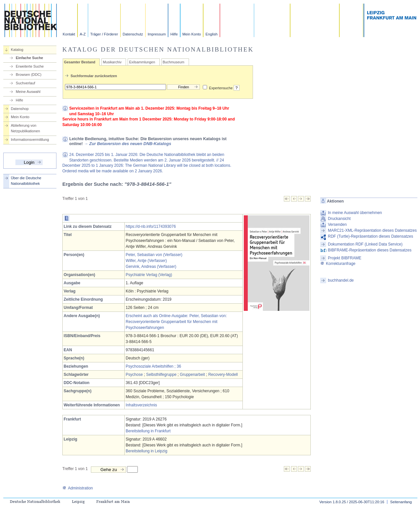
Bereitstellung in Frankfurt (148, 431)
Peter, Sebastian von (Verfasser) (154, 255)
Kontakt (69, 34)
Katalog (17, 50)
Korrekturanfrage (338, 264)
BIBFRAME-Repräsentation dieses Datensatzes (370, 250)
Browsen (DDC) (29, 75)
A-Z (83, 34)
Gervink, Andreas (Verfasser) (151, 267)
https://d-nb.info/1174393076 (151, 226)
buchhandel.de (341, 280)
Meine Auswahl (28, 92)
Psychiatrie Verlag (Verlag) (149, 275)
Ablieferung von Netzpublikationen (25, 128)
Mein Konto (192, 34)
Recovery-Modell (223, 375)
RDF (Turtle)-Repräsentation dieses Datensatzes (370, 236)
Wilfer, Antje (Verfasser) (146, 261)
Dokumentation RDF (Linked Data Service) (365, 244)
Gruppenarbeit (192, 375)
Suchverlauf (25, 83)
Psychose (134, 375)
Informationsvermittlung (30, 140)
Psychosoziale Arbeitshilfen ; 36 (153, 366)
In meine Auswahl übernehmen (355, 213)
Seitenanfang (401, 502)
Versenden (337, 225)
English (211, 34)
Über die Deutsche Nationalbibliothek (26, 181)
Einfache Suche (29, 58)
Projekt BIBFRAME (345, 258)
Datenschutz (133, 34)
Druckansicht (339, 219)
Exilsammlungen (142, 62)
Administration (78, 488)
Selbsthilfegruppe (161, 375)
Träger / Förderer (104, 34)
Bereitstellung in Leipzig (147, 451)
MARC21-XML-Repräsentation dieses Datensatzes (372, 230)
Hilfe (174, 34)
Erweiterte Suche (30, 66)
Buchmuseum (174, 62)
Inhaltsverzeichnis (141, 405)
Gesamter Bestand (80, 62)
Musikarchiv (112, 62)
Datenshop (20, 109)
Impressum (157, 34)
